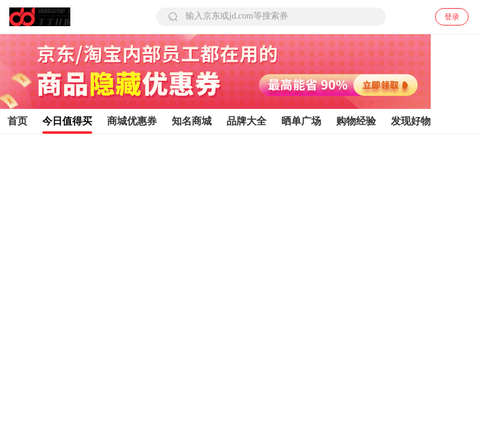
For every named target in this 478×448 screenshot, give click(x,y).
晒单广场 (301, 121)
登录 (452, 17)
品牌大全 (246, 121)
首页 (17, 121)
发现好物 (411, 121)
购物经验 (356, 121)
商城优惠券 (132, 121)
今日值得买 (67, 121)
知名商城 (192, 121)
